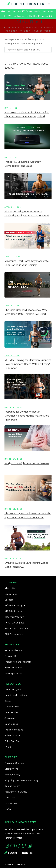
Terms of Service (14, 763)
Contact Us (11, 803)
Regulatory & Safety (16, 792)
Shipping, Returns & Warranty (21, 780)
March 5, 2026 (13, 559)
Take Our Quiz (13, 689)
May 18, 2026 (12, 157)
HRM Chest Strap (14, 668)
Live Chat (10, 797)
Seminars (10, 718)
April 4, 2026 (12, 356)
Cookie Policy (12, 786)
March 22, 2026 (13, 509)
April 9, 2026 (12, 306)
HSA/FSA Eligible (14, 623)
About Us (10, 588)
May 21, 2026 (12, 108)
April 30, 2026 (13, 207)
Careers (9, 600)
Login (8, 809)
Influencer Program (16, 605)
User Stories (11, 712)
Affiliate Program (14, 611)
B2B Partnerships (14, 634)
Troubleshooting (14, 730)
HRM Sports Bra (14, 673)
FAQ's (8, 747)
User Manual (12, 724)
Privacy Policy (12, 775)
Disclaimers (11, 769)
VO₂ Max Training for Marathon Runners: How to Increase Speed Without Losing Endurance (28, 364)
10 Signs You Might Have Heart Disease (27, 463)
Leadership (11, 594)
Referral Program (14, 617)
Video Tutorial (13, 735)
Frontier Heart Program (18, 662)
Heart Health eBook (16, 695)
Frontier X (10, 656)
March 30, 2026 (13, 407)
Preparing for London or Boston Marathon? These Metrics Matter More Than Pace (27, 416)
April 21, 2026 (12, 257)
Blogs (8, 701)
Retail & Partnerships (16, 628)
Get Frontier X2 (13, 650)
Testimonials (12, 707)
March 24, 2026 (13, 459)
